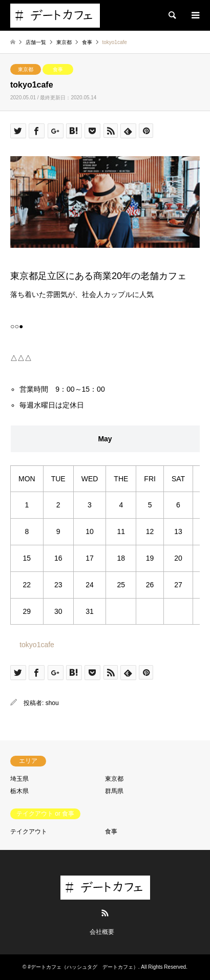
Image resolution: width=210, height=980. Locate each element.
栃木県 (19, 791)
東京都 (26, 69)
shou (52, 703)
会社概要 (102, 932)
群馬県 (114, 791)
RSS (105, 913)
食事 (58, 69)
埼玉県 (19, 779)
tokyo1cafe (37, 645)
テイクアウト (29, 832)
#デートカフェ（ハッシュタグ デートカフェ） (83, 967)
